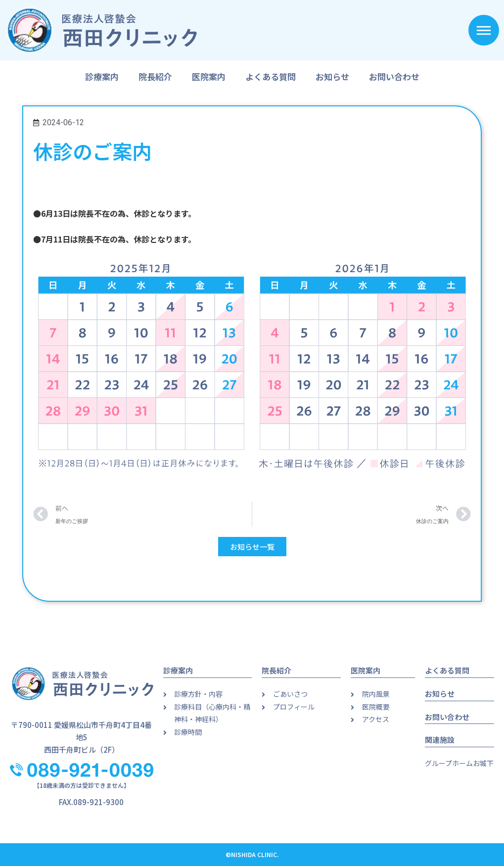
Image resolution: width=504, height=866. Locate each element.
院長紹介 (155, 76)
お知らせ (332, 76)
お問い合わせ (394, 76)
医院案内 (209, 76)
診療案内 (102, 76)
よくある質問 (271, 76)
